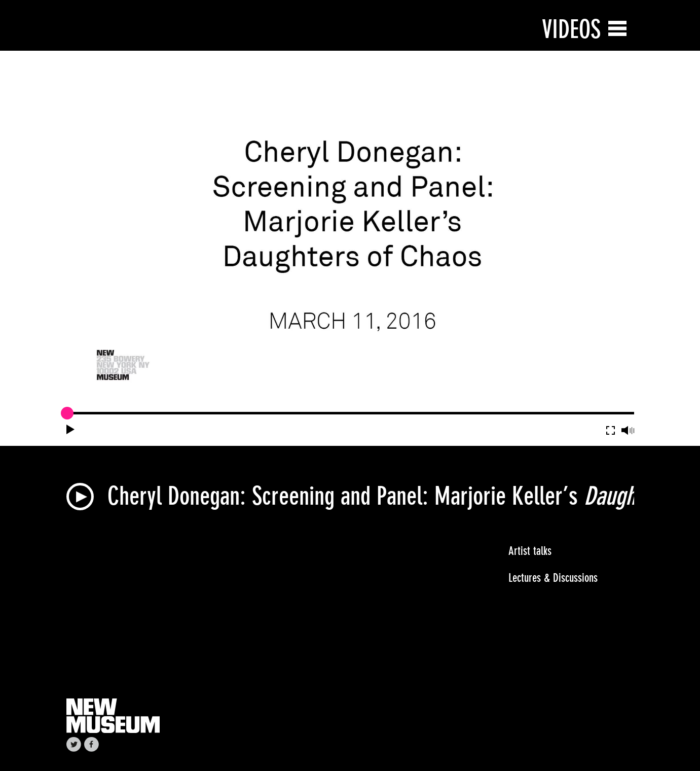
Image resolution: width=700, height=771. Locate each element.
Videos (571, 29)
